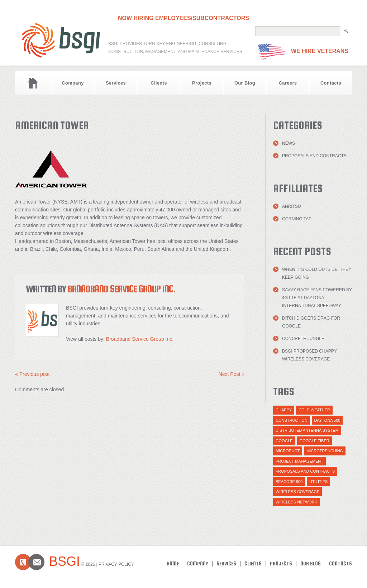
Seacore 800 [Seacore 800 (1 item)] (289, 482)
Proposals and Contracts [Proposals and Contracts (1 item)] (305, 471)
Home (33, 83)
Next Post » (232, 374)
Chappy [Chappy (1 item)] (284, 410)
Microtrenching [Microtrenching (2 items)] (325, 451)
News (289, 143)
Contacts (331, 83)
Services (116, 83)
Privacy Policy (116, 564)
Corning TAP (297, 219)
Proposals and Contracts (314, 156)
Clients (159, 83)
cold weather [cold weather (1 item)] (314, 410)
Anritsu (292, 206)
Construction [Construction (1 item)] (292, 420)
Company (73, 83)
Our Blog (245, 83)
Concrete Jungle (303, 339)
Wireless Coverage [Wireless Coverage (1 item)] (297, 492)
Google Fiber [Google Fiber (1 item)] (314, 441)
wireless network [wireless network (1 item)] (296, 502)
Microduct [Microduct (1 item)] (288, 451)
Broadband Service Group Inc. (122, 289)
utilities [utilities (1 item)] (318, 482)
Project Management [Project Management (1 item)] (299, 461)
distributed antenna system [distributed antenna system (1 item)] (307, 430)
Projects (202, 83)
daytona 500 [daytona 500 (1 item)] (327, 420)
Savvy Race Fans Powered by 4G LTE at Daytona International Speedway (317, 298)
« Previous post (32, 374)
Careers (288, 83)
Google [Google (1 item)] (284, 441)
